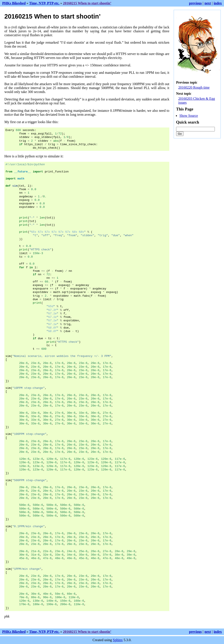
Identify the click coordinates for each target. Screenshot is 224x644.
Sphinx (118, 640)
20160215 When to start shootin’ (87, 3)
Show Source (189, 116)
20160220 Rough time (194, 87)
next (208, 3)
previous (195, 3)
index (218, 3)
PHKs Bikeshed (14, 3)
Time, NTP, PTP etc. (44, 3)
